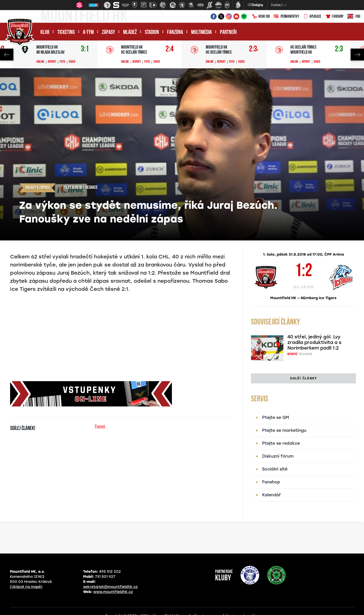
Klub (45, 33)
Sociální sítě (275, 469)
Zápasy (108, 33)
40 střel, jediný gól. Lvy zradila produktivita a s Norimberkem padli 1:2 (314, 342)
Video (72, 62)
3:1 (85, 49)
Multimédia (201, 33)
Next (357, 55)
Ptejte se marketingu (284, 430)
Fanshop (334, 17)
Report (52, 62)
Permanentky (286, 17)
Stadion (152, 33)
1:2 (303, 272)
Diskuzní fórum (278, 456)
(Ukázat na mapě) (26, 587)
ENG (354, 17)
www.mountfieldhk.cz (113, 592)
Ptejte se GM (276, 417)
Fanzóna (175, 33)
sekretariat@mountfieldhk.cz (110, 587)
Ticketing (66, 33)
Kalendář (271, 495)
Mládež (130, 33)
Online (40, 62)
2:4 (170, 49)
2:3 (254, 49)
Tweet (100, 426)
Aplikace (312, 17)
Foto (62, 62)
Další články (303, 378)
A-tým (88, 33)
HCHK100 (261, 17)
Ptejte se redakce (281, 443)
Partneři (228, 33)
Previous (7, 55)
